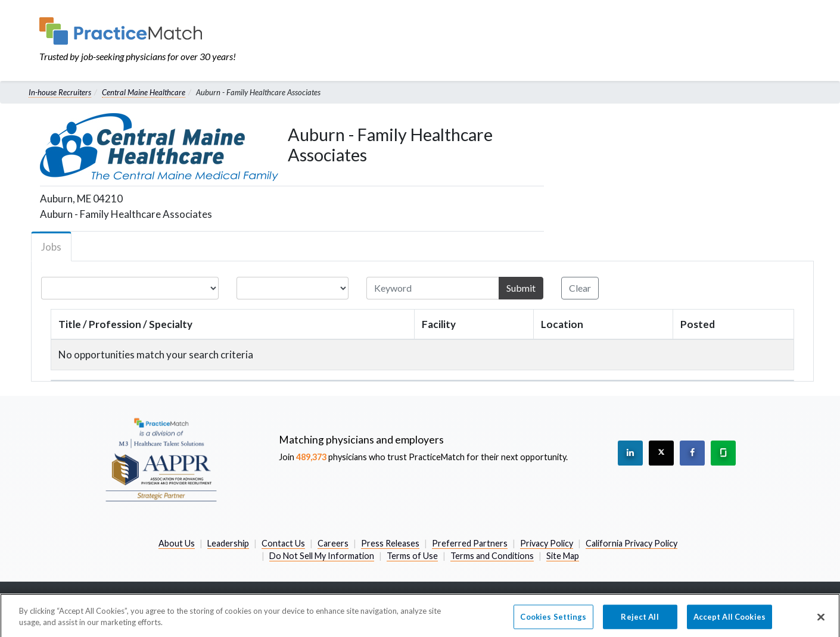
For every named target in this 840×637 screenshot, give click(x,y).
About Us (177, 543)
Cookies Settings (553, 622)
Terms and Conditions (492, 556)
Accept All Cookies (729, 622)
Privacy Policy (547, 543)
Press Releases (390, 543)
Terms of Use (412, 556)
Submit (521, 288)
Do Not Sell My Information (322, 556)
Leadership (228, 543)
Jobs (51, 247)
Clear (580, 288)
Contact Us (283, 543)
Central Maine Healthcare (144, 92)
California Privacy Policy (631, 543)
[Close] (821, 622)
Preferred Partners (470, 543)
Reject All (640, 622)
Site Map (563, 556)
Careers (333, 543)
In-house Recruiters (60, 92)
